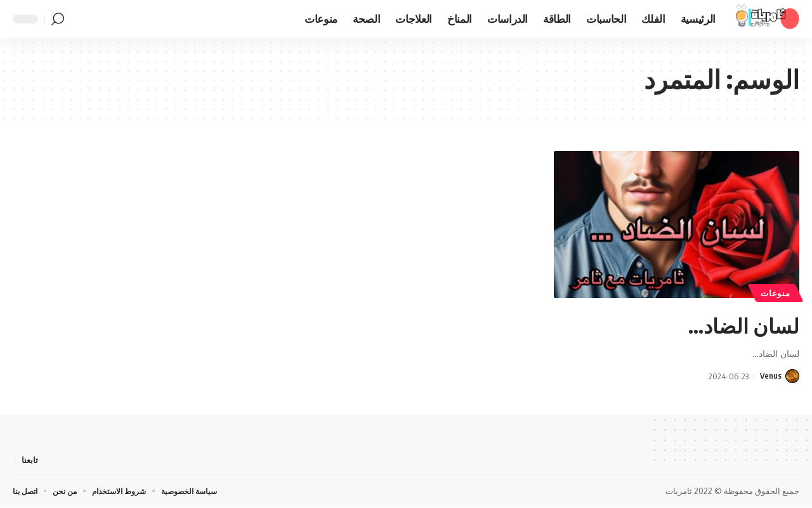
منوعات (777, 293)
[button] (58, 19)
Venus (770, 376)
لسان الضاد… (731, 323)
